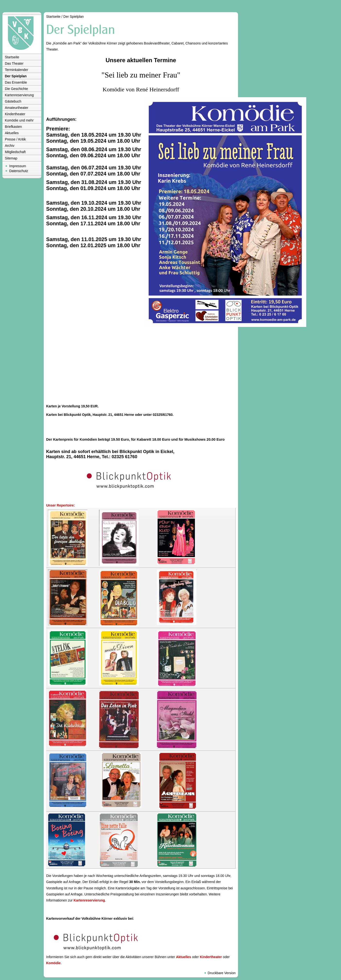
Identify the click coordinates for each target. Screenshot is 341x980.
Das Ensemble (16, 82)
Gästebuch (13, 101)
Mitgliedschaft (15, 152)
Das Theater (14, 63)
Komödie (53, 963)
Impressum (18, 166)
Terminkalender (17, 70)
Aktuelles (12, 133)
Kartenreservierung (19, 95)
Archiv (10, 146)
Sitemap (11, 158)
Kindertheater (15, 114)
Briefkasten (13, 127)
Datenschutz (19, 171)
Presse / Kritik (15, 139)
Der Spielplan (16, 76)
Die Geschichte (16, 89)
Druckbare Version (222, 973)
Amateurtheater (17, 108)
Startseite (12, 57)
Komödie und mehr (19, 120)
